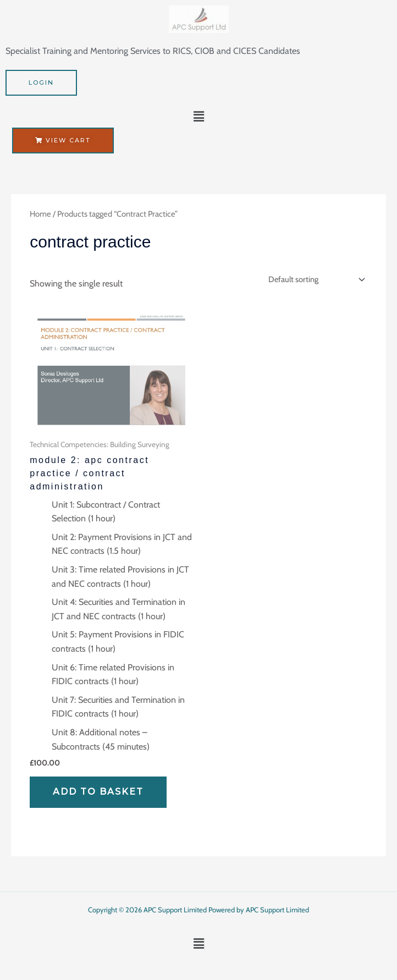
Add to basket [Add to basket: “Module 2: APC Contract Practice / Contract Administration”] (98, 792)
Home (40, 214)
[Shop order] (315, 280)
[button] (198, 117)
